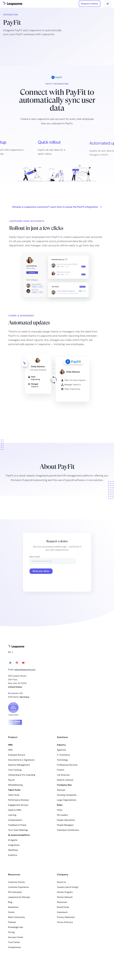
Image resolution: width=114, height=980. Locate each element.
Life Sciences (63, 775)
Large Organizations (67, 800)
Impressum (62, 912)
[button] (108, 4)
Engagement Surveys (18, 805)
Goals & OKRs (15, 810)
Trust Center (14, 942)
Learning (12, 815)
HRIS (10, 750)
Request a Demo (90, 4)
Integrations (14, 845)
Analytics (13, 855)
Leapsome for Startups (19, 897)
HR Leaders (62, 815)
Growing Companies (67, 795)
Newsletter (13, 907)
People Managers (65, 825)
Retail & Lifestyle (65, 780)
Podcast (12, 922)
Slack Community (16, 917)
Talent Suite (14, 795)
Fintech (61, 770)
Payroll (11, 780)
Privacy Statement (66, 917)
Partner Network (65, 897)
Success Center (16, 937)
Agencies (61, 750)
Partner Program (65, 892)
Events (11, 912)
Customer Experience (18, 887)
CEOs (60, 810)
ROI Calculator (15, 892)
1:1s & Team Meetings (18, 830)
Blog (10, 902)
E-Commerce (63, 755)
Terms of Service (65, 922)
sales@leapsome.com (25, 670)
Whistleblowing (15, 785)
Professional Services (67, 765)
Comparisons (14, 947)
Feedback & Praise (17, 825)
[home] (13, 4)
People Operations (66, 820)
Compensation (15, 820)
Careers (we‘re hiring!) (68, 887)
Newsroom (62, 902)
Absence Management (19, 765)
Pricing (11, 932)
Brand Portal (63, 907)
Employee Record (16, 755)
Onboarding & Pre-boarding (22, 775)
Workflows (13, 850)
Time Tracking (15, 770)
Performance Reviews (18, 800)
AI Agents (13, 840)
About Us (61, 882)
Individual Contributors (68, 830)
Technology (62, 760)
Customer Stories (16, 882)
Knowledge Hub (16, 927)
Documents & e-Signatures (21, 760)
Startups (61, 790)
